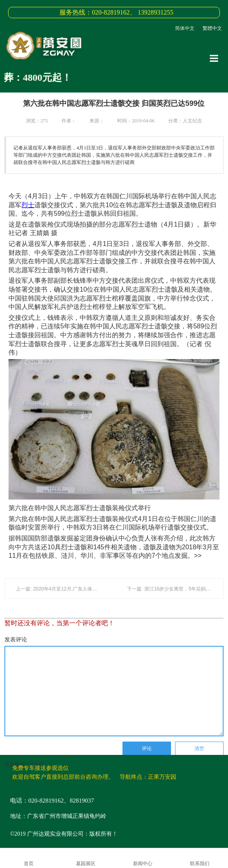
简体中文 (185, 28)
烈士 (28, 205)
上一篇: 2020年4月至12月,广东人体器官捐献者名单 (71, 589)
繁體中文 (212, 28)
